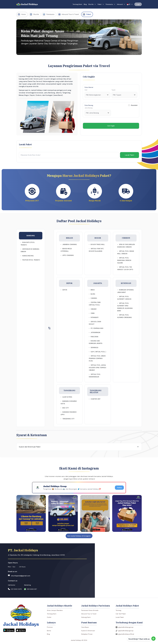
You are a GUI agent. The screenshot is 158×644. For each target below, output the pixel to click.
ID (130, 4)
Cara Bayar (85, 627)
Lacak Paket (130, 155)
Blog (85, 4)
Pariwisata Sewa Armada (90, 610)
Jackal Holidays (29, 4)
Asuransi (134, 105)
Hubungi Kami (86, 617)
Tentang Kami (77, 4)
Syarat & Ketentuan (88, 631)
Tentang (118, 610)
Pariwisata (111, 4)
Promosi (50, 627)
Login (138, 4)
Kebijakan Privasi (87, 634)
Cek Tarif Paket (121, 614)
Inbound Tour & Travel (89, 614)
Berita (49, 631)
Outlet (49, 617)
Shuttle (92, 4)
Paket (101, 4)
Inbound (121, 4)
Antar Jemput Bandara (55, 610)
